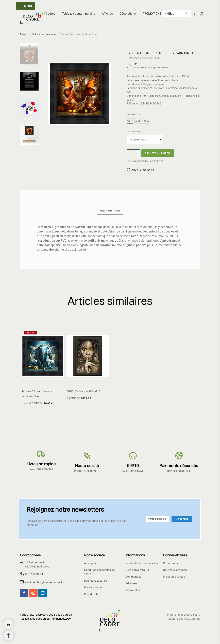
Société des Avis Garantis (184, 619)
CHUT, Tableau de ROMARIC (83, 391)
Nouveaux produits (175, 570)
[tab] (110, 211)
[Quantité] (132, 153)
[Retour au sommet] (8, 636)
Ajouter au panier (158, 153)
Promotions (170, 563)
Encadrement (134, 131)
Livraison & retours (137, 570)
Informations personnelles (142, 563)
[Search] (186, 14)
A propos (90, 563)
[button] (141, 170)
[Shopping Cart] (8, 624)
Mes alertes (133, 590)
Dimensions (133, 114)
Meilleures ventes (174, 577)
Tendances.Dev (61, 619)
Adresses (131, 584)
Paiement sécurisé (96, 581)
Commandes (133, 577)
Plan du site (91, 594)
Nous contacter (94, 588)
